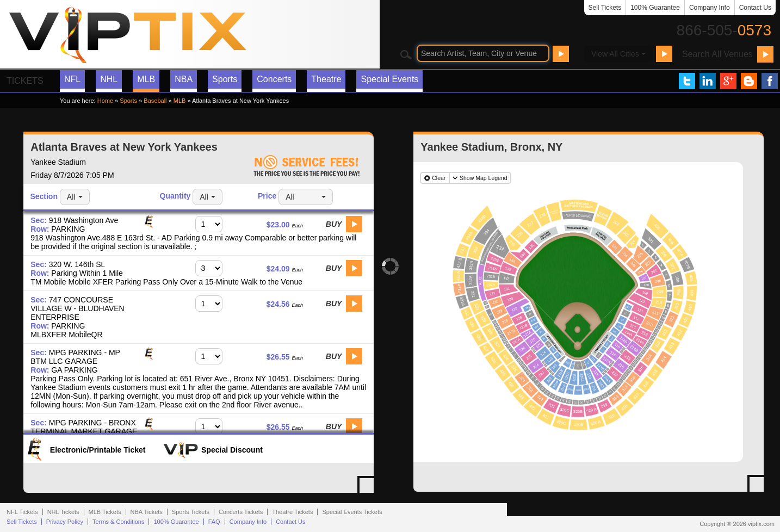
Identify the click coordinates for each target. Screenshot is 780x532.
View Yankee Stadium (760, 488)
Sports (225, 79)
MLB (146, 79)
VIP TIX (127, 35)
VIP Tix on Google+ (728, 81)
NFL (72, 79)
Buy (334, 224)
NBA (184, 79)
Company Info (710, 8)
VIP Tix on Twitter (687, 81)
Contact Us (755, 8)
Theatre (326, 79)
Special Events (389, 79)
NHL (109, 79)
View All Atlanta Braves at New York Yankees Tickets (370, 489)
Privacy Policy (65, 522)
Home (105, 101)
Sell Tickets (605, 8)
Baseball (155, 101)
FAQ (214, 522)
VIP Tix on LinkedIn (708, 81)
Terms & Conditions (118, 522)
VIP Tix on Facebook (770, 81)
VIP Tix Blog (749, 81)
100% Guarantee (655, 8)
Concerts (274, 79)
